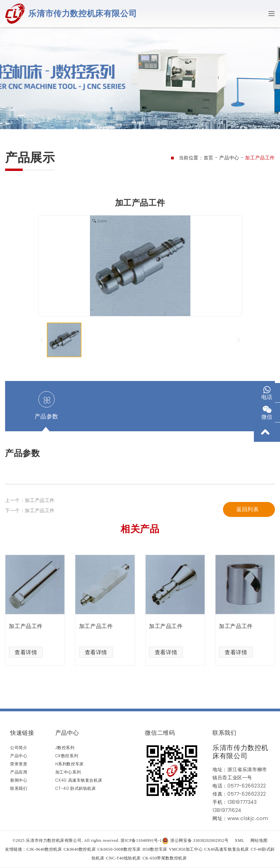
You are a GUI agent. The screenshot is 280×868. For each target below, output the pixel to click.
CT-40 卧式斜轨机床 (76, 788)
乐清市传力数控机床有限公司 (82, 13)
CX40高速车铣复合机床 (227, 849)
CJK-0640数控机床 (44, 849)
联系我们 (19, 788)
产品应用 (19, 772)
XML (240, 840)
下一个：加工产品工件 (30, 510)
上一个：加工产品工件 (30, 500)
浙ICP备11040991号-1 (141, 840)
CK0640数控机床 (80, 849)
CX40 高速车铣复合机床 (79, 780)
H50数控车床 (155, 849)
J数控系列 (65, 748)
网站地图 (259, 840)
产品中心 (229, 158)
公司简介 (19, 748)
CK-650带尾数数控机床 (165, 858)
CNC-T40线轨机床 (123, 858)
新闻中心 (19, 780)
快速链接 (22, 733)
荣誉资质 (19, 764)
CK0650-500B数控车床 (119, 849)
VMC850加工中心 (186, 849)
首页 (209, 158)
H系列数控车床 (70, 764)
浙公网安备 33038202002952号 (195, 840)
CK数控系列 (67, 756)
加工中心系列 (68, 772)
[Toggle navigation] (269, 14)
